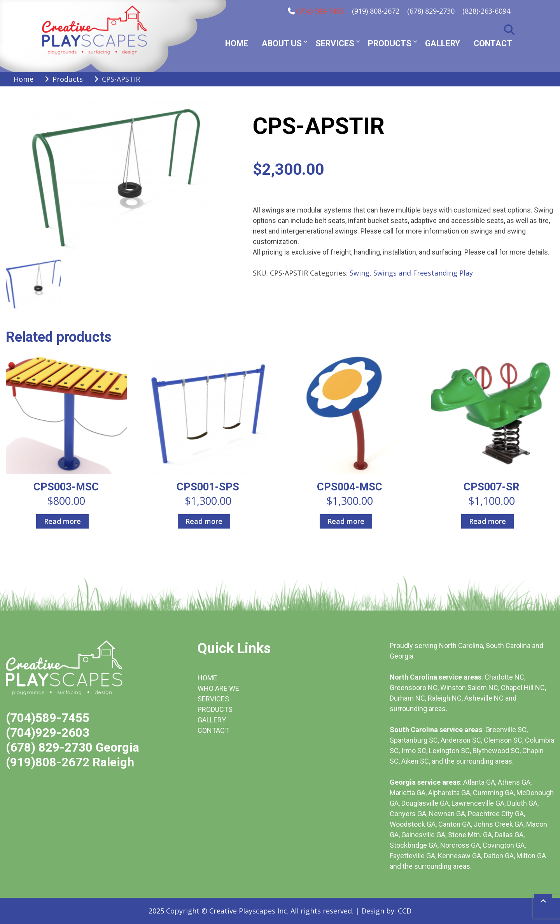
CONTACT (213, 730)
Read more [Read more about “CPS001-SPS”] (204, 521)
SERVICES (213, 699)
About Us (282, 43)
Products (390, 43)
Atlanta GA (479, 782)
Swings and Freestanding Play (423, 273)
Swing (360, 273)
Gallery (443, 43)
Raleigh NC (445, 698)
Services (335, 43)
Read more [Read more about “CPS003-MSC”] (62, 521)
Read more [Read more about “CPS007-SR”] (487, 521)
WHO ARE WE (218, 688)
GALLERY (212, 720)
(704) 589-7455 (320, 11)
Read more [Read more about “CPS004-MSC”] (346, 521)
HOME (207, 678)
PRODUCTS (215, 709)
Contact (493, 43)
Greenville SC (506, 730)
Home (237, 43)
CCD (405, 911)
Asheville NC (484, 698)
